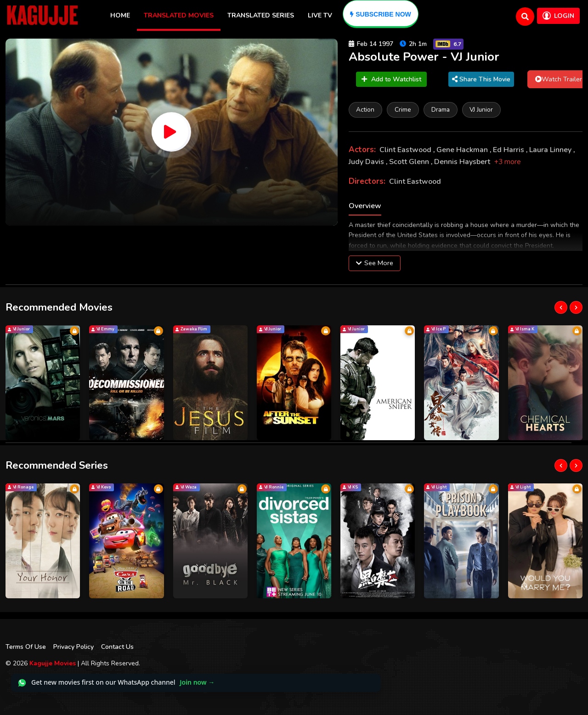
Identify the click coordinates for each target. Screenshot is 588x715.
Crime (403, 110)
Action (366, 110)
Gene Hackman (463, 150)
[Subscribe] (380, 14)
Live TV (320, 15)
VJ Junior (482, 110)
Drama (441, 110)
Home (120, 15)
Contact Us (117, 647)
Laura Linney (551, 150)
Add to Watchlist (391, 79)
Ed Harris (509, 150)
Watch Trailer (559, 79)
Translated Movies (179, 15)
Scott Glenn (410, 162)
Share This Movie (481, 79)
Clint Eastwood (406, 150)
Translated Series (261, 15)
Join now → (197, 683)
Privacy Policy (73, 647)
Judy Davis (367, 162)
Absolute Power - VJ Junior (424, 57)
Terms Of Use (26, 647)
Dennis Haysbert (463, 162)
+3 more (508, 162)
